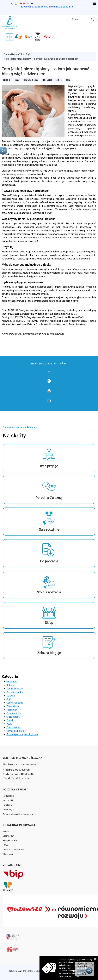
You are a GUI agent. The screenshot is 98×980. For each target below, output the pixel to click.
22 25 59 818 (66, 7)
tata (68, 80)
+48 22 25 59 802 (26, 774)
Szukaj (93, 19)
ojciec (59, 80)
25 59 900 (41, 7)
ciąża (17, 80)
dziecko (7, 80)
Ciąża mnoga (13, 717)
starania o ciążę (31, 80)
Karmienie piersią (15, 731)
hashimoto (12, 682)
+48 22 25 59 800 (23, 770)
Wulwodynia (13, 706)
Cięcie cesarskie (15, 692)
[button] (49, 458)
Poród (10, 720)
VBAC (9, 724)
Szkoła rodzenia (15, 703)
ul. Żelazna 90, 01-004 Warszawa (19, 765)
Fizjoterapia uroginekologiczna (22, 734)
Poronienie (12, 710)
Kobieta (10, 685)
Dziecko (11, 696)
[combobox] (82, 19)
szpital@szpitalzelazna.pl (17, 778)
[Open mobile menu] (95, 4)
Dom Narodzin (14, 727)
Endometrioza (14, 713)
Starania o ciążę (14, 689)
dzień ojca (47, 80)
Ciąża (9, 699)
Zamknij (95, 959)
